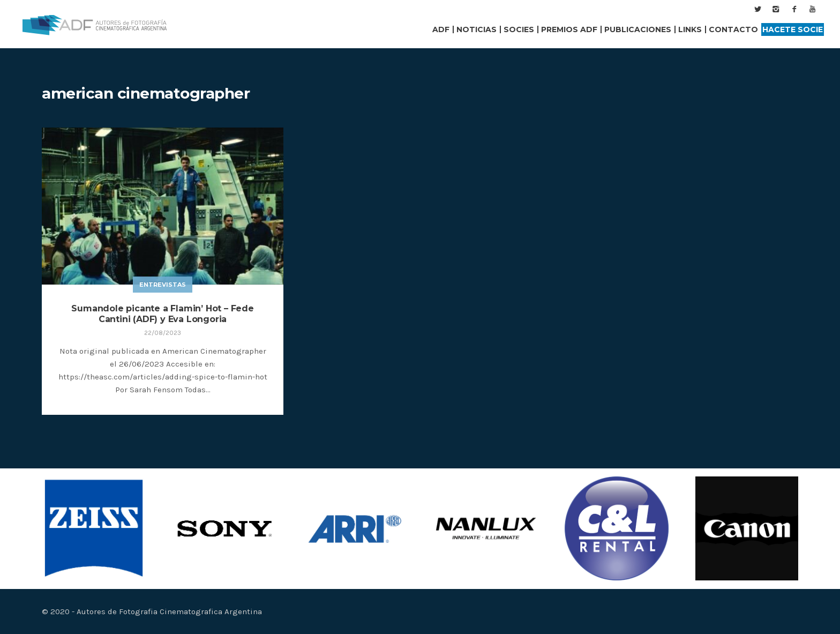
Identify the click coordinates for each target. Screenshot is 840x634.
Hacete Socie (793, 29)
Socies (519, 29)
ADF (441, 29)
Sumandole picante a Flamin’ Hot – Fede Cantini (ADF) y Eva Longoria (162, 314)
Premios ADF (569, 29)
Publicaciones (638, 29)
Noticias (477, 29)
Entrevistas (163, 285)
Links (690, 29)
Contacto (733, 29)
